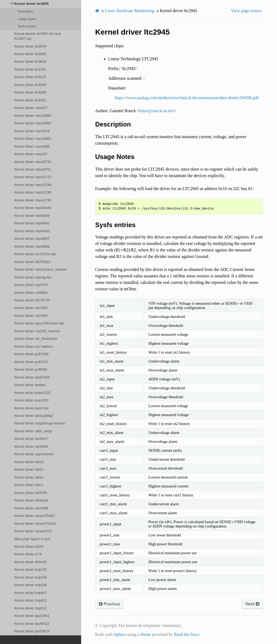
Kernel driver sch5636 (31, 447)
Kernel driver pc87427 (31, 362)
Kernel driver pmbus (30, 385)
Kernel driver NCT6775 (32, 300)
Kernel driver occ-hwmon (33, 346)
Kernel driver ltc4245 (30, 85)
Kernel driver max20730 (33, 162)
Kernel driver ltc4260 (30, 92)
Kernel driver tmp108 (30, 585)
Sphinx (120, 634)
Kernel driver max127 (31, 108)
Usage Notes (27, 19)
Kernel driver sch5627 (31, 439)
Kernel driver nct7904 (31, 316)
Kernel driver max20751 (33, 169)
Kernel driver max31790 (33, 185)
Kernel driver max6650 (32, 231)
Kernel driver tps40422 (32, 624)
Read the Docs (187, 634)
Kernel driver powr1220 (32, 393)
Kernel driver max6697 (32, 239)
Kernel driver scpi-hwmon (34, 454)
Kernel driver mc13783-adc (35, 254)
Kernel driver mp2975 (31, 285)
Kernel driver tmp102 (30, 570)
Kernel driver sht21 (29, 469)
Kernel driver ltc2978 (30, 46)
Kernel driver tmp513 (30, 608)
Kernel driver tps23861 (32, 616)
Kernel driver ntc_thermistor (36, 339)
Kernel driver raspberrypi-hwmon (39, 423)
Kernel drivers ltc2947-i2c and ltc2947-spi (37, 36)
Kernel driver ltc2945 (30, 4)
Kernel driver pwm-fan (31, 408)
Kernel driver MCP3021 (32, 262)
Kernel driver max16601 (33, 139)
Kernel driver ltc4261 (30, 100)
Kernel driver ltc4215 (30, 77)
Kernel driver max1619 (32, 131)
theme (146, 634)
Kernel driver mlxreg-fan (33, 277)
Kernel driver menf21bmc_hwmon (40, 269)
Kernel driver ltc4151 (30, 69)
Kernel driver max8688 (32, 246)
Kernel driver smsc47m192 (35, 524)
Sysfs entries (27, 26)
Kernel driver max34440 (33, 208)
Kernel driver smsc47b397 (34, 516)
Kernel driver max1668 (32, 146)
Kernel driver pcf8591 (31, 369)
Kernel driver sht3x (29, 477)
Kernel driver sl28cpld (31, 500)
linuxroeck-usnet (156, 111)
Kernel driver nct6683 (31, 293)
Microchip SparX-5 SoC (32, 539)
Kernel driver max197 (31, 154)
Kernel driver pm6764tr (32, 377)
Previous (109, 604)
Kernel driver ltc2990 (30, 54)
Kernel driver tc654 (29, 547)
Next (252, 604)
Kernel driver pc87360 (31, 354)
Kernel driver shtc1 (29, 485)
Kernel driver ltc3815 (30, 62)
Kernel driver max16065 (33, 123)
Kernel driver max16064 (33, 116)
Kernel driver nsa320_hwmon (37, 331)
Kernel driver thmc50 (30, 562)
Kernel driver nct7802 (31, 308)
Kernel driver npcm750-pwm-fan (39, 323)
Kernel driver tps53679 (32, 631)
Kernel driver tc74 (28, 554)
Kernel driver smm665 (31, 508)
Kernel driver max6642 (32, 223)
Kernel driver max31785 (33, 192)
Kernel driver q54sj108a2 (34, 416)
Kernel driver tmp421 (30, 600)
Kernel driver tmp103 (30, 577)
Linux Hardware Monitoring (130, 11)
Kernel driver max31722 (33, 177)
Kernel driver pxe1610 (31, 400)
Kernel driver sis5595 (31, 493)
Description (26, 11)
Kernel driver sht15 (29, 462)
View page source (246, 11)
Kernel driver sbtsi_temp (33, 431)
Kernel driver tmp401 (30, 593)
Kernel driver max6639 (32, 216)
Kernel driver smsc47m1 (33, 531)
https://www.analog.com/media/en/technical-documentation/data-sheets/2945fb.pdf (187, 98)
